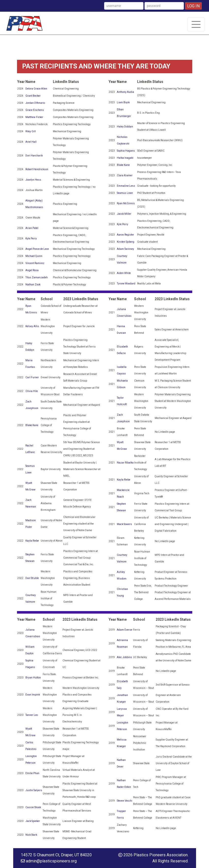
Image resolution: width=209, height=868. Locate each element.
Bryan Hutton (33, 678)
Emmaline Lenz (126, 186)
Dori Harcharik (34, 156)
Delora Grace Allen (36, 89)
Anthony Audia (125, 92)
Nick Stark (31, 835)
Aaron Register (125, 235)
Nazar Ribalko (125, 463)
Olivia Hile (32, 391)
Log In (193, 6)
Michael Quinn (34, 256)
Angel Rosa (32, 270)
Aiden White (124, 273)
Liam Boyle (123, 102)
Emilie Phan (32, 773)
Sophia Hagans (126, 151)
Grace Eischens (35, 110)
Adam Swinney (125, 249)
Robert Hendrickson (37, 169)
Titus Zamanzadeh (37, 277)
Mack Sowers (124, 524)
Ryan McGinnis (126, 203)
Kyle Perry (31, 238)
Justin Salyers (34, 790)
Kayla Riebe (32, 541)
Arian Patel (32, 228)
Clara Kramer (125, 175)
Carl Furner (32, 377)
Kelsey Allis (32, 326)
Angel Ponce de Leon (37, 249)
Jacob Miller (124, 214)
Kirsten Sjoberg (126, 242)
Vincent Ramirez (35, 263)
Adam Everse (125, 630)
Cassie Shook (33, 807)
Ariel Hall (31, 142)
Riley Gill (31, 131)
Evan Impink (33, 695)
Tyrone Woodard (126, 284)
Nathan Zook (33, 285)
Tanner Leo (32, 715)
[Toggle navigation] (196, 24)
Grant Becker (33, 96)
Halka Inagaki (125, 158)
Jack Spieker (33, 821)
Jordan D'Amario (35, 103)
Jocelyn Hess (33, 180)
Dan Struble (32, 578)
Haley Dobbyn (125, 127)
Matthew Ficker (34, 117)
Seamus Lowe (125, 193)
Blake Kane (123, 165)
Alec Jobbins (124, 657)
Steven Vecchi (125, 801)
